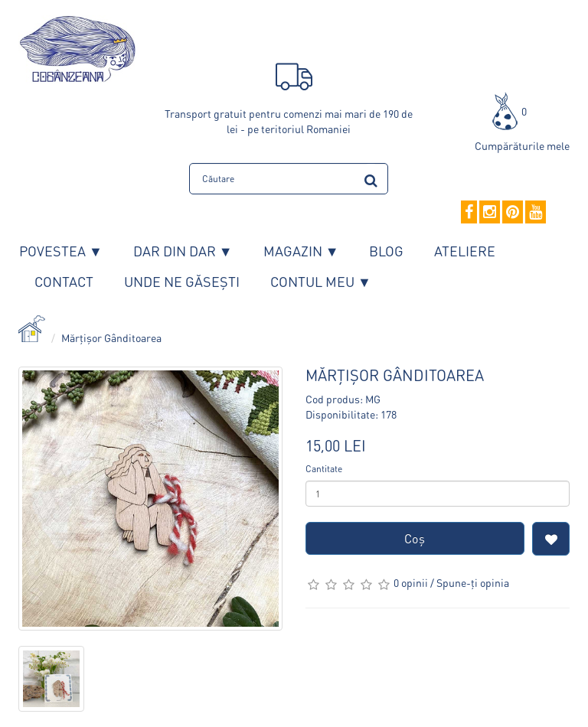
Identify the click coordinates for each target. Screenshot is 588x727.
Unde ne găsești (182, 281)
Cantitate (324, 469)
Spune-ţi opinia (473, 582)
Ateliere (465, 251)
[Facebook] (469, 213)
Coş (415, 538)
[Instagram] (490, 213)
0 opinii (411, 582)
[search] (371, 178)
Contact (64, 281)
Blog (386, 251)
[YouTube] (536, 213)
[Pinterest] (513, 213)
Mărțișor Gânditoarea (111, 337)
